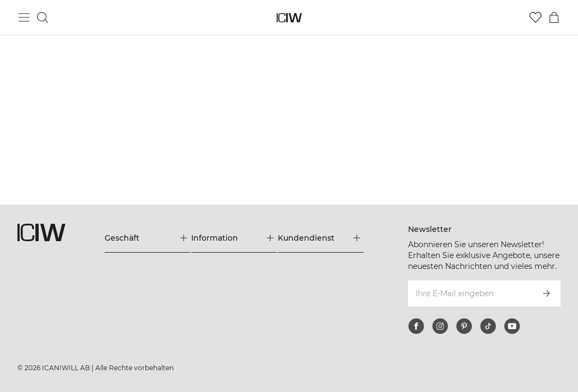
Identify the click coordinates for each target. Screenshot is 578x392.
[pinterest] (464, 326)
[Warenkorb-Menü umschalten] (554, 17)
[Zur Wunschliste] (536, 17)
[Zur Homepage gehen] (289, 18)
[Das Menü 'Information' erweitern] (234, 238)
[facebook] (416, 326)
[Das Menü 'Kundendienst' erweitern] (321, 238)
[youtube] (512, 326)
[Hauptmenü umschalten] (24, 17)
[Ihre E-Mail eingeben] (470, 293)
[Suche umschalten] (42, 17)
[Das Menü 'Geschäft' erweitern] (147, 238)
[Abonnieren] (546, 293)
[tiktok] (488, 326)
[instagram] (440, 326)
